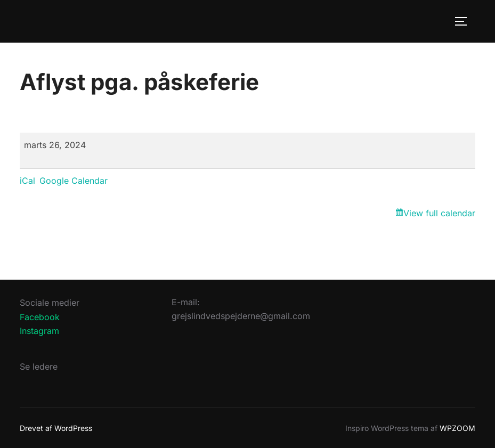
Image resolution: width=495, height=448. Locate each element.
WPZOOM (457, 428)
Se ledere (39, 366)
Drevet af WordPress (56, 428)
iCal (27, 181)
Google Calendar (74, 181)
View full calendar (439, 213)
